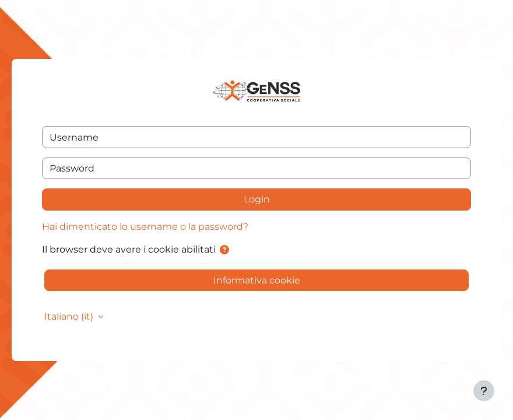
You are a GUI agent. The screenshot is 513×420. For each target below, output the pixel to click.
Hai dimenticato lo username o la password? (145, 227)
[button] (224, 250)
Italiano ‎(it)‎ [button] (70, 316)
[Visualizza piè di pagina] (484, 391)
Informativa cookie (257, 280)
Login (257, 199)
